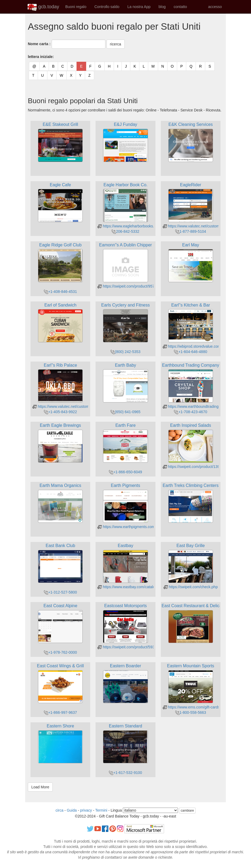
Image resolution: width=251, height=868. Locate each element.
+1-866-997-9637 (60, 712)
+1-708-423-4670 (191, 412)
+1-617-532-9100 (126, 773)
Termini (101, 810)
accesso (215, 7)
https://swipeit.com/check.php (191, 587)
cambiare (187, 811)
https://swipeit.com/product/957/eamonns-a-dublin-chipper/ (149, 286)
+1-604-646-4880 (191, 352)
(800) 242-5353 (126, 352)
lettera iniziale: (41, 57)
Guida (72, 810)
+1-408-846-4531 (60, 292)
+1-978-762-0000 (60, 652)
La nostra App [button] (139, 7)
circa (59, 810)
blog (162, 7)
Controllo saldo (107, 7)
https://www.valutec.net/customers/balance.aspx (205, 226)
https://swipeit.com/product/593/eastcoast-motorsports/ (145, 647)
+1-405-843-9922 (60, 412)
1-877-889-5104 (191, 231)
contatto (180, 7)
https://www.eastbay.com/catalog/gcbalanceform (140, 587)
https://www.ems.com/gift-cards (191, 707)
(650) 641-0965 (126, 412)
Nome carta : (39, 44)
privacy (86, 810)
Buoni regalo (76, 7)
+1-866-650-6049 (126, 472)
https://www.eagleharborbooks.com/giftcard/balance (143, 226)
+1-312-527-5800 (60, 592)
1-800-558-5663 (191, 712)
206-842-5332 (125, 231)
